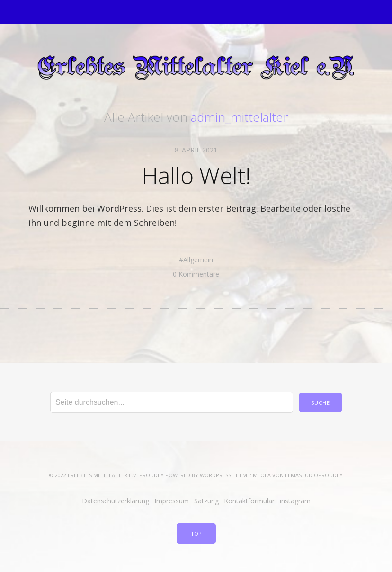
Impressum (172, 501)
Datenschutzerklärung (116, 501)
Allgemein (198, 260)
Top (196, 533)
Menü (196, 12)
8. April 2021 (196, 150)
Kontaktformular (249, 501)
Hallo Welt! (196, 175)
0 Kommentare (196, 274)
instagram (295, 501)
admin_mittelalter (240, 117)
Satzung (206, 501)
